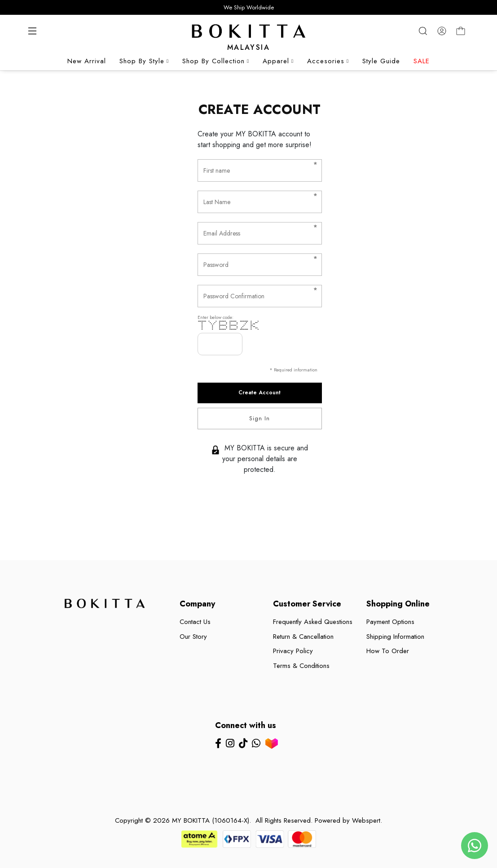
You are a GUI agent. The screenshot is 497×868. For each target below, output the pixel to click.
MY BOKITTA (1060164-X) (211, 820)
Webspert (366, 820)
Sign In (259, 419)
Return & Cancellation (303, 637)
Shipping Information (395, 637)
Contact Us (195, 622)
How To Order (388, 651)
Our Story (193, 637)
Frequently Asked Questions (313, 622)
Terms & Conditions (301, 666)
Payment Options (390, 622)
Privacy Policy (293, 651)
